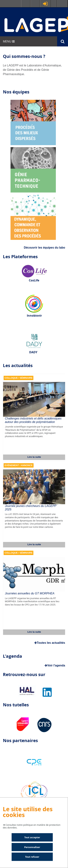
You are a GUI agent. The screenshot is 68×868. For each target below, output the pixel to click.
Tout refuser (32, 857)
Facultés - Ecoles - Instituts (26, 4)
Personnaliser (32, 847)
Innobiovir (34, 316)
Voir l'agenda (55, 665)
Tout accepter (32, 837)
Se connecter (45, 4)
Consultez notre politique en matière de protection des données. (32, 826)
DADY (33, 352)
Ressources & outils (35, 4)
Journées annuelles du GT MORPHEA (30, 593)
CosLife (34, 280)
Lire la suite (34, 457)
